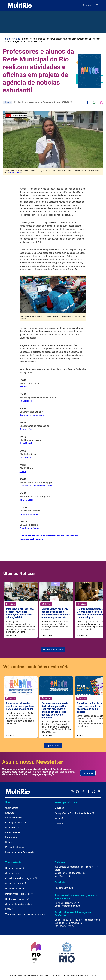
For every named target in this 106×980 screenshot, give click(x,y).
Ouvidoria (60, 882)
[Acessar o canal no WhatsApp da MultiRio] (94, 792)
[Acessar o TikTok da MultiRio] (83, 792)
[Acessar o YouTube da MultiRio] (72, 792)
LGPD (9, 909)
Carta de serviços (15, 868)
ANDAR (59, 808)
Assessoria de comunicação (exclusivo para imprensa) (76, 897)
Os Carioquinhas (27, 457)
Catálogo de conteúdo (16, 823)
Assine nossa (33, 762)
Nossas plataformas (66, 802)
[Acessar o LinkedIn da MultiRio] (99, 792)
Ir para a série (53, 746)
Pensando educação (15, 847)
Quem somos (12, 808)
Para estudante (13, 832)
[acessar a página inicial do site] (20, 5)
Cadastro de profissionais (19, 904)
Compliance (12, 873)
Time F (23, 472)
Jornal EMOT (26, 443)
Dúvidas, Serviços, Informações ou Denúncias (73, 914)
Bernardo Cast (26, 429)
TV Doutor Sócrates (14, 173)
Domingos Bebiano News (32, 415)
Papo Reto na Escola (29, 528)
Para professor (12, 828)
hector (59, 818)
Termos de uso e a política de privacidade (25, 914)
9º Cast (23, 387)
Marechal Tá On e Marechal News (36, 486)
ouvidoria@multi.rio (64, 888)
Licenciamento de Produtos (20, 852)
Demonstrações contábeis (19, 894)
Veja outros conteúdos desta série (36, 667)
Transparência (13, 862)
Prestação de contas (17, 889)
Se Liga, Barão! (27, 500)
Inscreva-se (88, 773)
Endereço (60, 862)
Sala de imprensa (14, 818)
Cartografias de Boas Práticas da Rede (74, 813)
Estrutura (10, 813)
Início (7, 39)
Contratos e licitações (17, 899)
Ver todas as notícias (53, 650)
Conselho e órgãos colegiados (21, 878)
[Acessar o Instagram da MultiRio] (77, 792)
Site (8, 802)
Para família (11, 837)
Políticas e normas (16, 883)
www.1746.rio (68, 926)
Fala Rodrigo (26, 401)
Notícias (16, 39)
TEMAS (59, 824)
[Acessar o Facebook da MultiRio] (88, 792)
